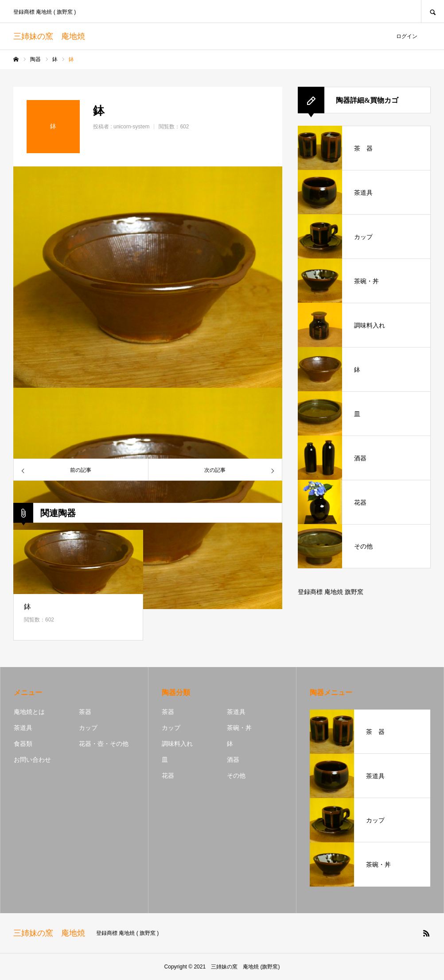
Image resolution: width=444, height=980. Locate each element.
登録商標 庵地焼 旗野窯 (331, 592)
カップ (88, 728)
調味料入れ (177, 744)
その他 (236, 776)
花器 (168, 776)
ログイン (407, 36)
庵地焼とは (29, 712)
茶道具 (23, 728)
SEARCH (432, 11)
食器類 (23, 744)
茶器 (85, 712)
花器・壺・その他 (104, 744)
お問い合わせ (32, 760)
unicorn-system (131, 127)
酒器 (233, 760)
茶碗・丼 (239, 728)
